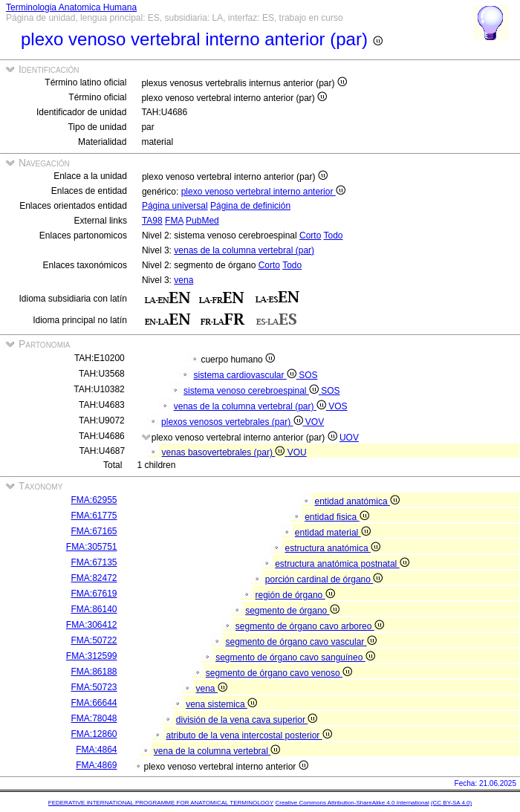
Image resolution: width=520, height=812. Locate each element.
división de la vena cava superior (247, 720)
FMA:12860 (94, 734)
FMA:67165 (94, 531)
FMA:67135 (94, 562)
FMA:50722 (94, 640)
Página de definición (250, 206)
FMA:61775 (94, 516)
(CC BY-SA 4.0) (451, 803)
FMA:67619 (94, 594)
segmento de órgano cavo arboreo (310, 626)
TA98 (152, 221)
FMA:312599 (92, 656)
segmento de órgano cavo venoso (279, 673)
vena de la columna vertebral (217, 751)
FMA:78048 (94, 718)
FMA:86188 (94, 672)
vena (183, 280)
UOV (349, 438)
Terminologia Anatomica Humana (71, 7)
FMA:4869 (96, 765)
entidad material (333, 533)
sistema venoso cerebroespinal (252, 391)
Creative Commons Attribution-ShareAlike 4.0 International (352, 803)
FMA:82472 (94, 578)
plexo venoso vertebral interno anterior (263, 192)
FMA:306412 (92, 625)
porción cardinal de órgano (324, 579)
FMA (174, 221)
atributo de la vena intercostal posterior (249, 735)
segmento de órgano (292, 611)
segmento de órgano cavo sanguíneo (295, 657)
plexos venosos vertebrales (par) (233, 422)
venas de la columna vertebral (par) (244, 250)
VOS (338, 406)
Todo (334, 236)
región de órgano (295, 595)
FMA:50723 (94, 687)
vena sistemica (221, 704)
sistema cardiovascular (246, 375)
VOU (297, 452)
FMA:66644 (94, 703)
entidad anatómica (357, 501)
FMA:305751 (92, 547)
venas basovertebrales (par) (225, 452)
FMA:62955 (94, 500)
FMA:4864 (96, 750)
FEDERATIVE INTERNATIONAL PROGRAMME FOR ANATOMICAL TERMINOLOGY (161, 803)
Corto (310, 236)
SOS (308, 375)
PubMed (202, 221)
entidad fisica (337, 517)
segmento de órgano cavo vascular (301, 642)
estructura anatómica (333, 548)
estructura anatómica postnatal (342, 564)
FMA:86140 (94, 609)
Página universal (175, 206)
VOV (315, 422)
